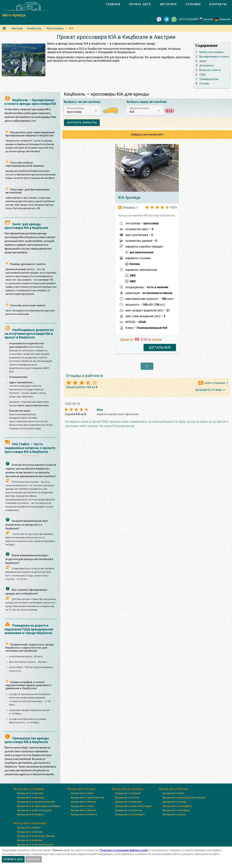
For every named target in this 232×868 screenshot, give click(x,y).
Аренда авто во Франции (127, 789)
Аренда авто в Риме (82, 793)
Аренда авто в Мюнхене (31, 798)
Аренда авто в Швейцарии (30, 823)
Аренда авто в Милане (84, 802)
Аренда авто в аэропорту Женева (36, 836)
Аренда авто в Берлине (30, 793)
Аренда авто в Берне (29, 827)
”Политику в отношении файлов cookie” (124, 850)
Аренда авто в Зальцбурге (177, 806)
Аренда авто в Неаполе (84, 814)
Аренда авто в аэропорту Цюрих (35, 845)
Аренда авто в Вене (173, 793)
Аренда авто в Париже (128, 793)
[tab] (113, 4)
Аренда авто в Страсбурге (130, 814)
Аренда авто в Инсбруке (176, 810)
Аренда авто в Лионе (127, 798)
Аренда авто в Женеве (30, 832)
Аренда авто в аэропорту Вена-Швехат (184, 798)
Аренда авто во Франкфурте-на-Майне (39, 806)
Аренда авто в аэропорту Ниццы (133, 806)
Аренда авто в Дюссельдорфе (34, 810)
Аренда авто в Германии (29, 789)
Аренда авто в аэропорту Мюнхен (36, 802)
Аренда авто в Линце (174, 802)
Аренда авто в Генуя (82, 806)
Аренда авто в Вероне (83, 810)
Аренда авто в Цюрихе (30, 840)
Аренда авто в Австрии (173, 789)
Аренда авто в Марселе (129, 802)
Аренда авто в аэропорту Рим (88, 798)
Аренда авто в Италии (81, 789)
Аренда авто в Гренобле (129, 810)
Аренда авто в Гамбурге (30, 814)
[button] (82, 111)
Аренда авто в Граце (174, 814)
